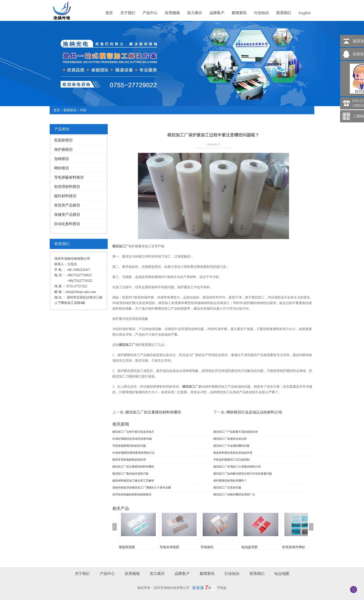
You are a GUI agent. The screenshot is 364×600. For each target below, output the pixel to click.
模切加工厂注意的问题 (227, 488)
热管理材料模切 (67, 187)
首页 (109, 13)
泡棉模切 (62, 159)
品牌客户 (217, 13)
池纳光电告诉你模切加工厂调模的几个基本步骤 (142, 488)
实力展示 (195, 13)
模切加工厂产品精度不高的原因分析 (236, 432)
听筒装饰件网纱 (294, 547)
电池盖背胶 (250, 547)
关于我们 (128, 13)
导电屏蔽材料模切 (69, 177)
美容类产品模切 (67, 205)
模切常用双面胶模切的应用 (129, 460)
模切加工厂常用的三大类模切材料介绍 (237, 467)
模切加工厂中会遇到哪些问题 (231, 446)
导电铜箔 (207, 547)
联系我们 (284, 13)
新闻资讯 (239, 13)
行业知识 (261, 13)
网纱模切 (62, 168)
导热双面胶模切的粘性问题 (129, 446)
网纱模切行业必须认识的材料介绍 (254, 412)
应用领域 (172, 13)
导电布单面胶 (169, 547)
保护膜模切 (63, 149)
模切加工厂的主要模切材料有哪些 (153, 412)
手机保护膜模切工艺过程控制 (231, 460)
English (305, 13)
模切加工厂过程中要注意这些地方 (133, 432)
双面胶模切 (63, 140)
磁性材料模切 (65, 196)
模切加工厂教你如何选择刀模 (130, 474)
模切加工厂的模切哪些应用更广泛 (234, 495)
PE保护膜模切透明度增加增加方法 (133, 453)
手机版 (222, 588)
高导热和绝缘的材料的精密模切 (132, 495)
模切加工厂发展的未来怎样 (230, 439)
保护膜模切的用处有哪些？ (230, 481)
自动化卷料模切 (67, 224)
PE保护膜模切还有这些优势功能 (132, 439)
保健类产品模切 (67, 215)
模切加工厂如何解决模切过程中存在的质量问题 (243, 474)
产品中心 (150, 13)
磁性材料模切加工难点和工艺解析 (133, 481)
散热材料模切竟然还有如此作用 (233, 453)
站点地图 (282, 574)
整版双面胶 (127, 547)
